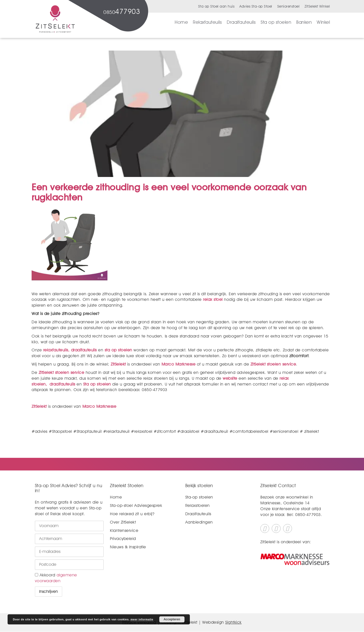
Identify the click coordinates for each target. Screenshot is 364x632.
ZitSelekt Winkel (317, 6)
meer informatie (142, 619)
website (230, 378)
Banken (304, 22)
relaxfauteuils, (56, 350)
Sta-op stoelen (199, 497)
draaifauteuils (84, 350)
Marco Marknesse (179, 364)
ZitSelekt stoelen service (273, 364)
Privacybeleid (123, 539)
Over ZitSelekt (123, 522)
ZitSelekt (118, 364)
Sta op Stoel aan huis (216, 6)
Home (181, 22)
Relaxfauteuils (207, 22)
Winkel (323, 22)
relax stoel (212, 299)
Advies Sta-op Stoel (256, 6)
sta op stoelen (118, 350)
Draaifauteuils (241, 22)
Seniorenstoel (289, 6)
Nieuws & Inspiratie (128, 547)
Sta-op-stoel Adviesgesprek (136, 505)
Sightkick (233, 622)
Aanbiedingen (199, 522)
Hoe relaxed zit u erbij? (132, 514)
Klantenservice (124, 531)
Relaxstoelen (198, 505)
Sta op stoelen (276, 22)
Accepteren (172, 619)
